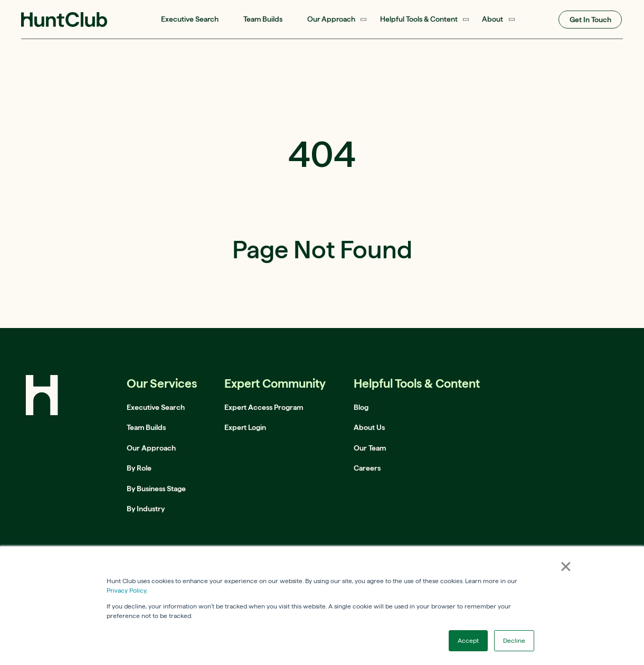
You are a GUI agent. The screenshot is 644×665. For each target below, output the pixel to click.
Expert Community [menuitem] (275, 383)
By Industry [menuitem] (146, 509)
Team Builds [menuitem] (263, 19)
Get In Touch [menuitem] (590, 20)
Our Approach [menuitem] (331, 19)
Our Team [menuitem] (370, 448)
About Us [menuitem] (369, 427)
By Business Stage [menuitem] (156, 489)
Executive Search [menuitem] (190, 19)
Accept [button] (468, 640)
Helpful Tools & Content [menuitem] (419, 19)
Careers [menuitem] (367, 468)
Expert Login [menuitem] (245, 427)
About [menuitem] (493, 19)
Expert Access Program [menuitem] (264, 407)
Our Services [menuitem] (162, 383)
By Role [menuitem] (139, 468)
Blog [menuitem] (361, 407)
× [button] (566, 566)
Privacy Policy (126, 590)
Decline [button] (514, 640)
